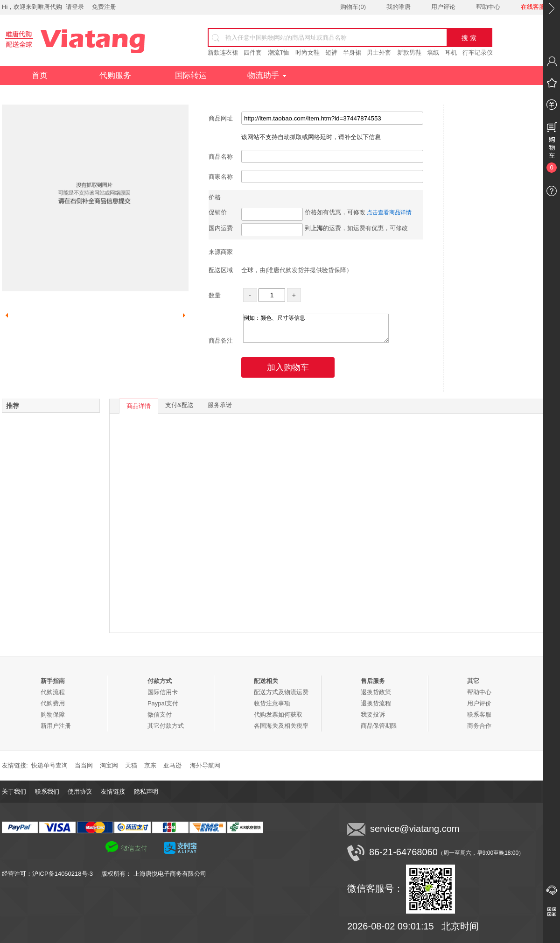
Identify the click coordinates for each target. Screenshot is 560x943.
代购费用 (53, 703)
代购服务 (115, 75)
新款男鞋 (409, 53)
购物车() (353, 7)
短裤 (331, 53)
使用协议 (80, 792)
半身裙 (352, 53)
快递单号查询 (49, 765)
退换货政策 (376, 692)
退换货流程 (376, 703)
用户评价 (479, 703)
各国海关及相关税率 (281, 726)
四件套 (253, 53)
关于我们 (14, 792)
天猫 (131, 765)
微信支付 (160, 714)
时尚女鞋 (308, 53)
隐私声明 (146, 792)
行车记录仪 (478, 53)
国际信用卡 (163, 692)
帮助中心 (488, 7)
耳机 (451, 53)
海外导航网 (205, 765)
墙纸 (433, 53)
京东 (150, 765)
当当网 (84, 765)
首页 (40, 75)
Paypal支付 (163, 703)
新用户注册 (56, 726)
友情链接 (113, 792)
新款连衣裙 (223, 53)
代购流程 (53, 692)
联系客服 (479, 714)
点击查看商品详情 (389, 212)
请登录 (75, 7)
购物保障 (53, 714)
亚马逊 (172, 765)
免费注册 (104, 7)
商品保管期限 (379, 726)
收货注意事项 (272, 703)
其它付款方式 (166, 726)
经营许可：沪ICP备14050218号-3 (52, 874)
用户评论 (443, 7)
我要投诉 (373, 714)
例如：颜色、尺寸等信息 (316, 328)
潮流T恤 (279, 53)
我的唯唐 (399, 7)
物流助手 (267, 75)
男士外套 (379, 53)
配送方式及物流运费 (281, 692)
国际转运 (191, 75)
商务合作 (479, 726)
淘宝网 (109, 765)
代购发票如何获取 (278, 714)
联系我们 (47, 792)
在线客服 (533, 7)
